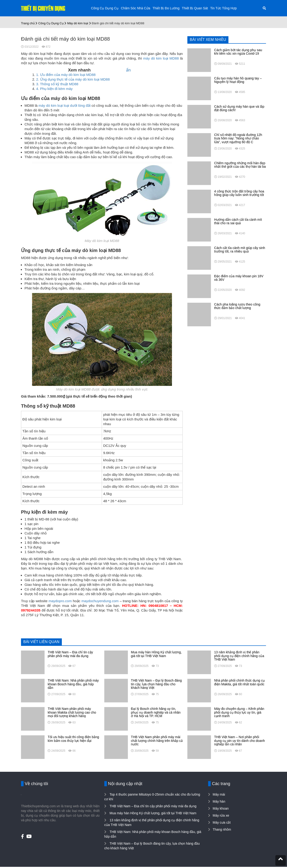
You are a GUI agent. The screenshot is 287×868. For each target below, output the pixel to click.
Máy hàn (219, 801)
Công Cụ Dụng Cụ (105, 8)
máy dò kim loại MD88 (161, 58)
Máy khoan (220, 808)
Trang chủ (28, 23)
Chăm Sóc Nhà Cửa (136, 8)
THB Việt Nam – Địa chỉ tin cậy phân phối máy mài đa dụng (153, 806)
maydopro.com (60, 601)
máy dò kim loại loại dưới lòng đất (65, 105)
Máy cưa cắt (222, 822)
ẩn (128, 70)
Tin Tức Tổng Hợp (224, 8)
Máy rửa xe (221, 815)
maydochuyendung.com (100, 601)
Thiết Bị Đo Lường (166, 8)
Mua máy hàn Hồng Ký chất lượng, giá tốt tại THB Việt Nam (153, 813)
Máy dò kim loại (78, 23)
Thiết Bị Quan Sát (195, 8)
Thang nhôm (222, 829)
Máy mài (219, 794)
